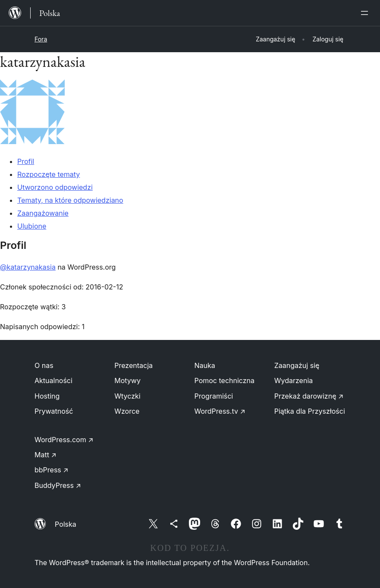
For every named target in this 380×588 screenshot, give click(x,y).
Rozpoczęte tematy (49, 174)
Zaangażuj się (297, 365)
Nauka (205, 365)
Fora (41, 39)
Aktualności (53, 380)
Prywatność (54, 411)
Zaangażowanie (43, 213)
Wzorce (127, 411)
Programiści (214, 396)
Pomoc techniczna (225, 380)
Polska (66, 524)
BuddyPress (58, 485)
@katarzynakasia (28, 267)
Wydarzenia (294, 380)
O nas (44, 365)
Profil (26, 161)
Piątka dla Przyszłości (310, 411)
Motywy (127, 380)
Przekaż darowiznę (309, 396)
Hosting (47, 396)
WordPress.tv (220, 411)
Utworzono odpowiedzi (55, 187)
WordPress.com (64, 440)
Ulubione (32, 226)
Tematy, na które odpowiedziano (70, 200)
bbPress (52, 470)
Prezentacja (133, 365)
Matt (46, 455)
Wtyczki (127, 396)
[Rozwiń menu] (366, 13)
